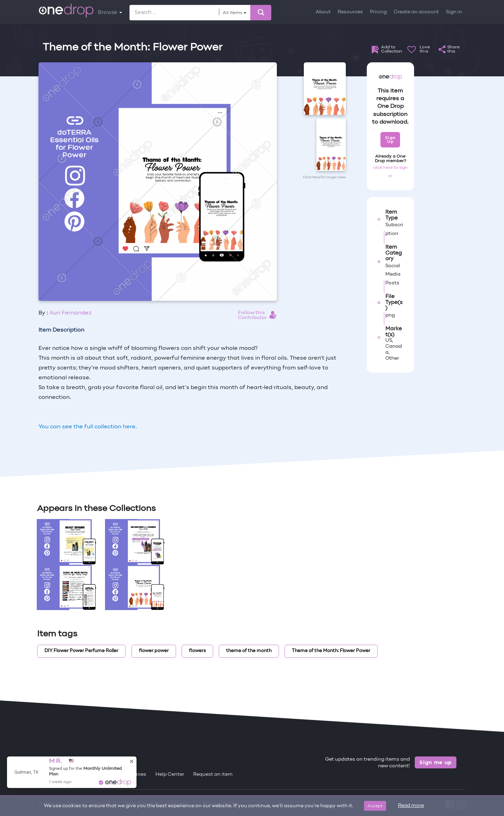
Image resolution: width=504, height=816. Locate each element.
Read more (411, 806)
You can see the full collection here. (88, 427)
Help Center (170, 774)
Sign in (454, 12)
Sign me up (436, 762)
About (323, 12)
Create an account (416, 12)
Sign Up (390, 140)
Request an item (213, 774)
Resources (350, 12)
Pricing (378, 12)
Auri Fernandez (71, 313)
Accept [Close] (375, 806)
